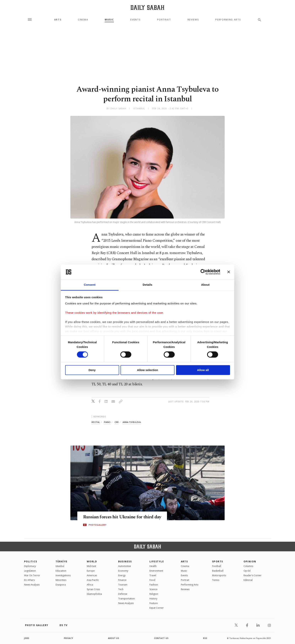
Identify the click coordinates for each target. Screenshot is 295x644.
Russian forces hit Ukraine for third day (124, 517)
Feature (154, 603)
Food (152, 580)
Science (153, 589)
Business (125, 561)
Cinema (83, 20)
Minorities (61, 580)
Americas (92, 575)
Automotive (125, 566)
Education (61, 571)
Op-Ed (247, 571)
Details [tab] (147, 285)
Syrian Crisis (93, 589)
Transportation (126, 599)
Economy (123, 571)
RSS (205, 638)
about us (114, 638)
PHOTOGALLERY (98, 525)
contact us (161, 638)
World (92, 561)
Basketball (218, 571)
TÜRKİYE (62, 561)
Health (153, 566)
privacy (69, 638)
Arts (58, 20)
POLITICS (31, 561)
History (153, 599)
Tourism (123, 585)
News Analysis (32, 585)
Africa (90, 585)
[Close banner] (229, 272)
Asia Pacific (93, 580)
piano (107, 422)
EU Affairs (29, 580)
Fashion (154, 585)
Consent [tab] (90, 285)
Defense (123, 594)
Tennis (216, 580)
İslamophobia (94, 594)
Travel (153, 575)
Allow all (203, 370)
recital (96, 422)
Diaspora (61, 585)
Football (217, 566)
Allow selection (147, 370)
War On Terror (32, 575)
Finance (122, 580)
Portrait (164, 20)
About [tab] (205, 285)
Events (135, 20)
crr (117, 422)
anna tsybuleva (132, 422)
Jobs (27, 638)
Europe (91, 571)
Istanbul (60, 566)
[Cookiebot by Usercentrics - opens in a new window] (203, 272)
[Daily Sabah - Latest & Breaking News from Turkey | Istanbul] (147, 7)
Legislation (30, 571)
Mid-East (91, 566)
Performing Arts (228, 20)
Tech (121, 589)
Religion (154, 594)
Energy (122, 575)
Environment (156, 571)
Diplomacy (30, 566)
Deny (92, 370)
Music (109, 20)
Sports (218, 561)
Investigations (63, 575)
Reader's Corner (252, 575)
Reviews (193, 20)
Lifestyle (157, 561)
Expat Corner (157, 608)
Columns (248, 566)
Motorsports (219, 575)
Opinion (250, 561)
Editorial (248, 580)
